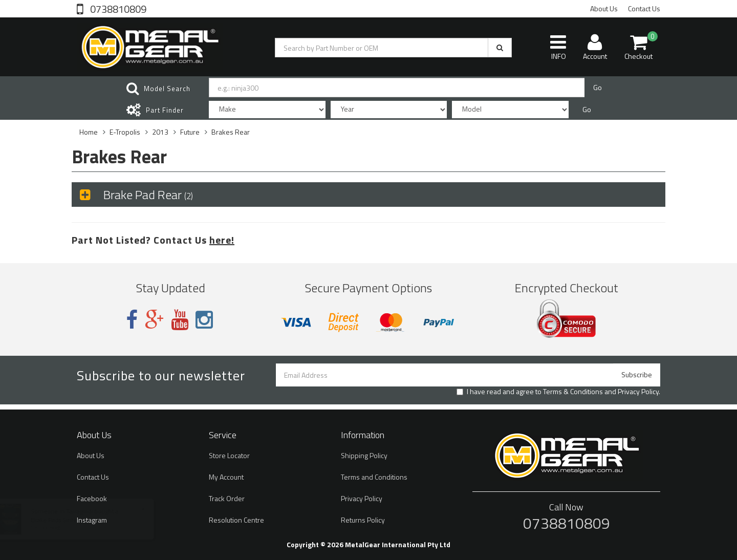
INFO (558, 47)
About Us (604, 8)
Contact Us (644, 8)
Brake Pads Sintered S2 (72, 520)
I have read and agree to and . (558, 392)
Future (190, 132)
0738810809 (117, 8)
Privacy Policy (638, 391)
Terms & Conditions (573, 391)
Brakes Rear (231, 132)
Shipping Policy (364, 455)
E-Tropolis (125, 132)
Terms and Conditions (374, 477)
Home (89, 132)
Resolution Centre (236, 520)
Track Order (227, 498)
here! (222, 240)
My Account (226, 477)
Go (598, 87)
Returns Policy (363, 520)
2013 (160, 132)
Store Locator (229, 455)
